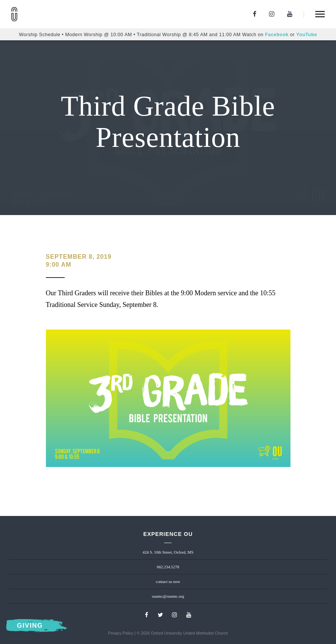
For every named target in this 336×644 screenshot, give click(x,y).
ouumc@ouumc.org (168, 596)
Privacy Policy (121, 633)
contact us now (168, 581)
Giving (30, 626)
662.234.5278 (168, 567)
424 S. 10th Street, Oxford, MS (168, 552)
